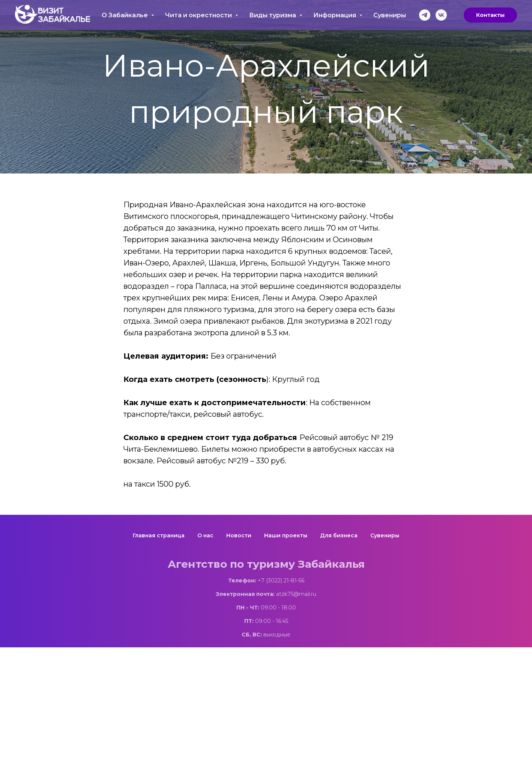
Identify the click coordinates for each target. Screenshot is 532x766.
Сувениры (390, 15)
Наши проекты (286, 535)
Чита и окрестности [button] (199, 15)
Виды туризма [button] (273, 15)
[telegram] (425, 15)
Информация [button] (335, 15)
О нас (205, 535)
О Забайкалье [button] (125, 15)
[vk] (441, 15)
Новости (239, 535)
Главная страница (159, 535)
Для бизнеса (339, 535)
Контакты (490, 15)
